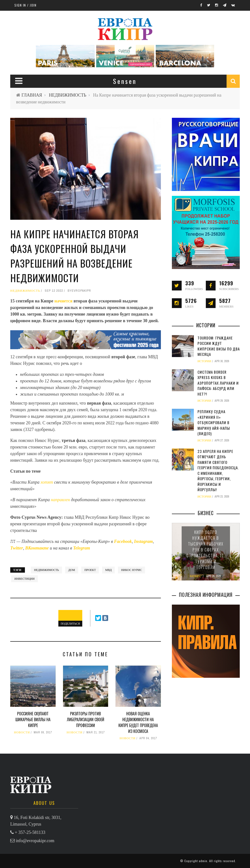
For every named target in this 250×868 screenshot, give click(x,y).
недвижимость (46, 570)
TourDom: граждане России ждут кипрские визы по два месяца (219, 346)
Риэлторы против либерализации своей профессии (86, 719)
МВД (108, 570)
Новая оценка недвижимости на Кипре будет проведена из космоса (138, 722)
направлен (61, 500)
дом (72, 570)
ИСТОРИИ (204, 361)
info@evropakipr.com (35, 841)
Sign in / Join (25, 5)
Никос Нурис (131, 570)
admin (203, 861)
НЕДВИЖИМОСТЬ (68, 95)
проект (90, 570)
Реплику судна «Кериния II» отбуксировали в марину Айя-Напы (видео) (214, 422)
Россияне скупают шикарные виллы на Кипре (33, 719)
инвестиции (25, 579)
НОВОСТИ (22, 732)
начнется (64, 301)
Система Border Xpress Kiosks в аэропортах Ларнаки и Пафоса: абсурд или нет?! (218, 383)
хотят (47, 482)
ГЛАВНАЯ (32, 95)
